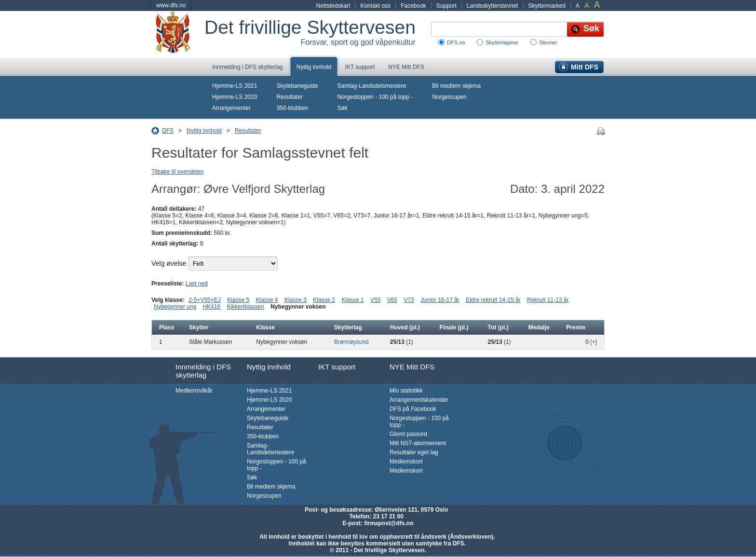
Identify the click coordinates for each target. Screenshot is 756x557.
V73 (409, 300)
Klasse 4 (267, 300)
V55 (375, 300)
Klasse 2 (324, 300)
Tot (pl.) (498, 327)
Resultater (290, 97)
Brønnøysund (351, 342)
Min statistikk (406, 391)
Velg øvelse (169, 263)
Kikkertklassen (245, 307)
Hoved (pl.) (405, 327)
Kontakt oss (375, 6)
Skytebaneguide (297, 86)
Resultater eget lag (414, 452)
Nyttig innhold (314, 67)
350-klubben (292, 108)
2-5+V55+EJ (205, 300)
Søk (342, 108)
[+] (594, 342)
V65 (392, 300)
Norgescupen (449, 97)
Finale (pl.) (454, 327)
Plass (167, 327)
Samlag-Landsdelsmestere (371, 86)
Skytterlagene (502, 42)
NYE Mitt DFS (406, 67)
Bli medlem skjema (456, 86)
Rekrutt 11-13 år (548, 300)
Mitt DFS (585, 67)
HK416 (211, 307)
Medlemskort (406, 462)
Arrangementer (231, 108)
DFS (168, 131)
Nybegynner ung (175, 307)
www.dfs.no (171, 5)
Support (446, 6)
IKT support (360, 67)
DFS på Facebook (413, 409)
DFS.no (456, 42)
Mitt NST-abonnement (418, 443)
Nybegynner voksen (298, 307)
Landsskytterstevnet (493, 6)
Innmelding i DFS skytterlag (248, 67)
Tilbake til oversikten (177, 172)
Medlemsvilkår (194, 391)
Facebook (413, 6)
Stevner (548, 42)
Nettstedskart (333, 6)
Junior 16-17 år (440, 300)
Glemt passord (408, 434)
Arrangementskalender (419, 400)
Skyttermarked (547, 6)
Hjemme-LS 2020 (235, 97)
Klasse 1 (353, 300)
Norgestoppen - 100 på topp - (375, 97)
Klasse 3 (296, 300)
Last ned (197, 284)
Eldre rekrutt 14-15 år (493, 300)
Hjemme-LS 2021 (235, 86)
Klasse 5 (238, 300)
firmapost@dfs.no (389, 523)
